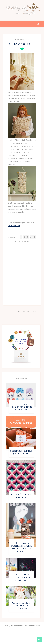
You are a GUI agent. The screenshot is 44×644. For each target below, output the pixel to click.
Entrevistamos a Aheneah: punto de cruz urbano (21, 577)
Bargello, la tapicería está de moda (21, 496)
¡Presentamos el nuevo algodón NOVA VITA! (21, 452)
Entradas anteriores (29, 312)
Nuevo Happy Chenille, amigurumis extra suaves (21, 407)
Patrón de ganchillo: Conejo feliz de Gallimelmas (21, 606)
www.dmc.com (14, 226)
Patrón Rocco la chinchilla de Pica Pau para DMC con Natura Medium (21, 547)
